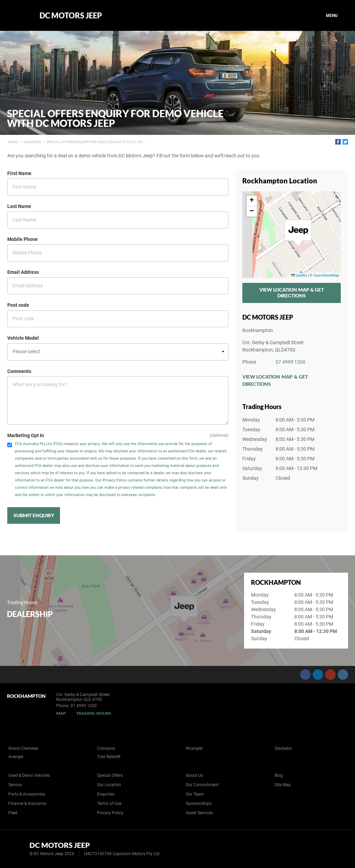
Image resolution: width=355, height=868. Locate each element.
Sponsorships (199, 804)
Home (13, 142)
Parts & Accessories (27, 794)
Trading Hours (94, 713)
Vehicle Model (23, 338)
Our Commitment (202, 785)
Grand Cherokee (23, 748)
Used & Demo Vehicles (29, 775)
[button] (298, 233)
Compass (106, 748)
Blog (279, 775)
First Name (19, 173)
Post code (18, 305)
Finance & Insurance (27, 804)
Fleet (13, 813)
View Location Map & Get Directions (292, 293)
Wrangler (194, 748)
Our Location (109, 785)
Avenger (16, 757)
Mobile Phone (23, 239)
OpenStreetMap (326, 275)
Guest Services (199, 813)
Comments (19, 371)
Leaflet (299, 275)
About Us (194, 775)
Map (61, 713)
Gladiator (283, 748)
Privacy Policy (110, 813)
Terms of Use (109, 804)
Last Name (19, 206)
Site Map (283, 785)
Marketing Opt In (26, 435)
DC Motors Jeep (71, 16)
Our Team (195, 794)
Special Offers (110, 775)
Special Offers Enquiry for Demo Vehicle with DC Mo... (96, 142)
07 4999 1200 (291, 362)
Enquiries (32, 142)
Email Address (23, 272)
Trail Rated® (109, 757)
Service (15, 785)
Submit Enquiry (34, 515)
